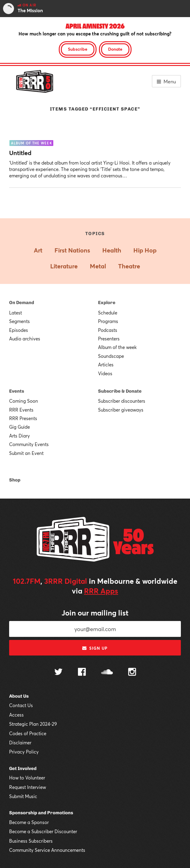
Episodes (19, 330)
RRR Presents (23, 418)
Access (16, 715)
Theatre (129, 266)
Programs (108, 321)
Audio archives (25, 339)
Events (17, 391)
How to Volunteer (27, 778)
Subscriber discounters (122, 401)
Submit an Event (26, 453)
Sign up (95, 648)
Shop (15, 480)
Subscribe (78, 49)
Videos (105, 373)
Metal (98, 266)
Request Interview (28, 787)
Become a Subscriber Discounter (43, 831)
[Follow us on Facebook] (82, 673)
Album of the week (117, 347)
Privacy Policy (24, 752)
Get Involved (23, 768)
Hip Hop (145, 250)
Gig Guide (19, 427)
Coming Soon (24, 401)
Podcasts (108, 330)
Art (38, 250)
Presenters (109, 339)
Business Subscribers (31, 841)
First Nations (72, 250)
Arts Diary (19, 436)
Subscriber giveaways (121, 410)
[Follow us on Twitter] (58, 672)
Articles (106, 365)
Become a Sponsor (29, 822)
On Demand (22, 303)
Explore (107, 303)
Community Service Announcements (47, 850)
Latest (16, 313)
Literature (64, 266)
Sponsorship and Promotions (41, 813)
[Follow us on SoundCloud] (107, 672)
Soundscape (111, 356)
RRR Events (21, 410)
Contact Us (21, 705)
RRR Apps (101, 591)
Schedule (108, 313)
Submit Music (23, 796)
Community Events (29, 444)
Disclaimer (20, 743)
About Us (19, 696)
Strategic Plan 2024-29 (33, 724)
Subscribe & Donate (120, 391)
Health (112, 250)
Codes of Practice (28, 733)
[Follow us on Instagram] (132, 673)
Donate (115, 49)
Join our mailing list (95, 613)
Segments (19, 321)
